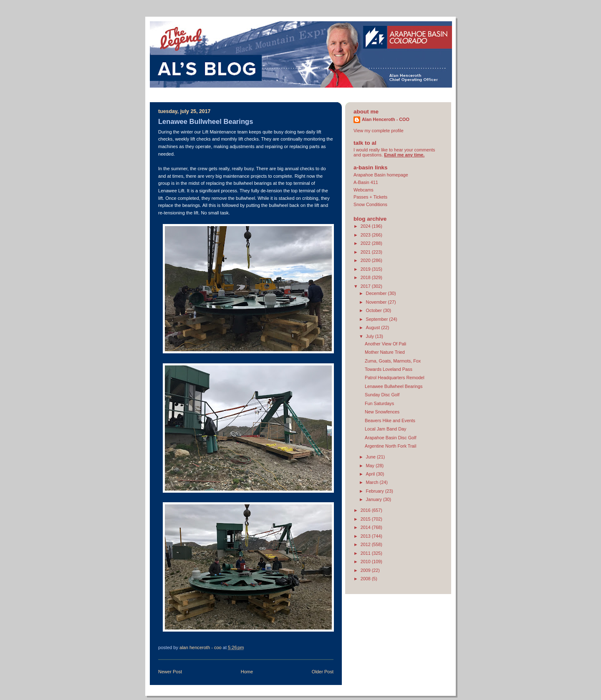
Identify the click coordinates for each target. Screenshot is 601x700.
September (378, 319)
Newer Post (170, 672)
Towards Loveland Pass (389, 369)
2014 (366, 527)
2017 (366, 286)
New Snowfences (382, 412)
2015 (366, 519)
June (371, 457)
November (377, 302)
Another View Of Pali (385, 344)
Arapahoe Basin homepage (381, 175)
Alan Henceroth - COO (386, 119)
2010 (366, 562)
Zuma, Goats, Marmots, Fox (393, 361)
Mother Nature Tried (385, 352)
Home (247, 672)
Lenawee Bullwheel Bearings (394, 386)
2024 (366, 226)
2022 (366, 243)
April (371, 474)
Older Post (323, 672)
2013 (366, 536)
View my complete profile (379, 131)
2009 (366, 570)
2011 (366, 553)
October (375, 310)
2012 (366, 544)
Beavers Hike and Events (390, 421)
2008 (366, 579)
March (373, 482)
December (377, 293)
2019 (366, 269)
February (376, 491)
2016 (366, 510)
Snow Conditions (370, 204)
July (371, 336)
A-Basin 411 (366, 182)
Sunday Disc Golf (382, 395)
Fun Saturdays (379, 403)
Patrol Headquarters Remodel (395, 378)
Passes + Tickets (370, 197)
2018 (366, 277)
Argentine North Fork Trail (390, 446)
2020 (366, 260)
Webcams (364, 190)
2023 (366, 235)
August (374, 327)
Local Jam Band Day (385, 429)
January (375, 499)
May (371, 466)
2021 (366, 252)
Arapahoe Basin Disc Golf (390, 438)
